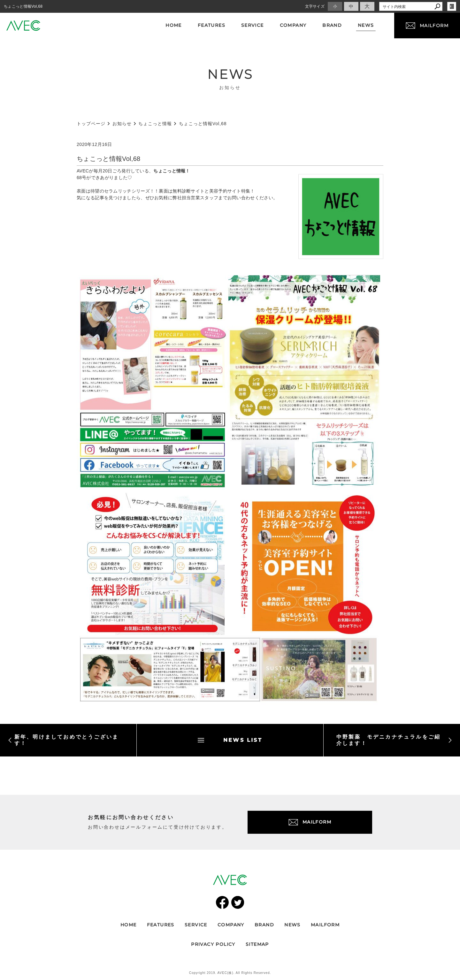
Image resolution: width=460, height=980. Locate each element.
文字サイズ (315, 6)
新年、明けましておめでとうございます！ (63, 740)
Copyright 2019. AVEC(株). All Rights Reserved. (230, 973)
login (452, 6)
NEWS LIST (230, 740)
